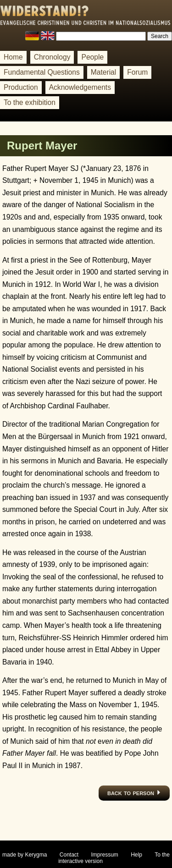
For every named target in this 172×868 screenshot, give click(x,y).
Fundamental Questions (42, 72)
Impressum (105, 855)
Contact (69, 855)
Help (136, 855)
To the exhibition (30, 102)
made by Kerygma (25, 855)
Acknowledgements (80, 87)
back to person (134, 793)
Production (21, 87)
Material (104, 72)
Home (13, 57)
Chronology (52, 57)
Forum (137, 72)
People (92, 57)
